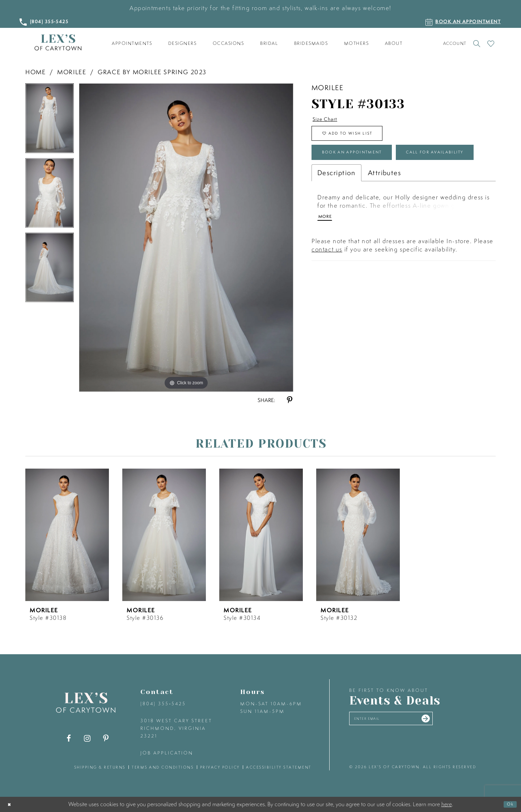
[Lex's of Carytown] (58, 43)
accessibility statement (279, 767)
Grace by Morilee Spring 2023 (152, 72)
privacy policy (220, 767)
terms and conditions (163, 767)
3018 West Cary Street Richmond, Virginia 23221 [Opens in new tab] (176, 728)
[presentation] (67, 535)
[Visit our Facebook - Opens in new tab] (69, 738)
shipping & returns (100, 767)
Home (35, 72)
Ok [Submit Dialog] (508, 804)
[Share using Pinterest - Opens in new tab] (290, 400)
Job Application (167, 753)
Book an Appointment (369, 166)
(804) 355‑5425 (163, 704)
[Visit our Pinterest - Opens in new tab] (106, 738)
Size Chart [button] (330, 120)
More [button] (328, 262)
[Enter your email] (408, 721)
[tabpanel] (50, 120)
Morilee (72, 72)
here (447, 804)
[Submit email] (457, 721)
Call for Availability (367, 192)
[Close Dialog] (11, 805)
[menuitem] (132, 43)
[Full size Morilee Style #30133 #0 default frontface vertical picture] (186, 237)
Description (336, 215)
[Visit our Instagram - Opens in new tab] (87, 738)
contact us (327, 296)
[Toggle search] (477, 43)
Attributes (384, 215)
